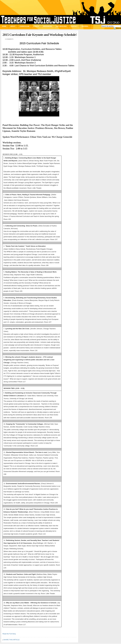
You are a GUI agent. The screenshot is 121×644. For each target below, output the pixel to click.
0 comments (9, 39)
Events (36, 26)
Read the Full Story (9, 634)
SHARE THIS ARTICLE (11, 640)
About (13, 26)
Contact (74, 26)
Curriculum (24, 26)
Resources (48, 26)
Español (85, 26)
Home (4, 26)
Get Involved (61, 26)
